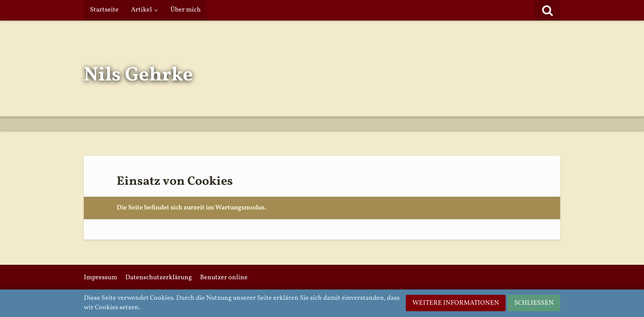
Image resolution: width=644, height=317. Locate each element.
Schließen (534, 303)
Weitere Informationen (456, 303)
